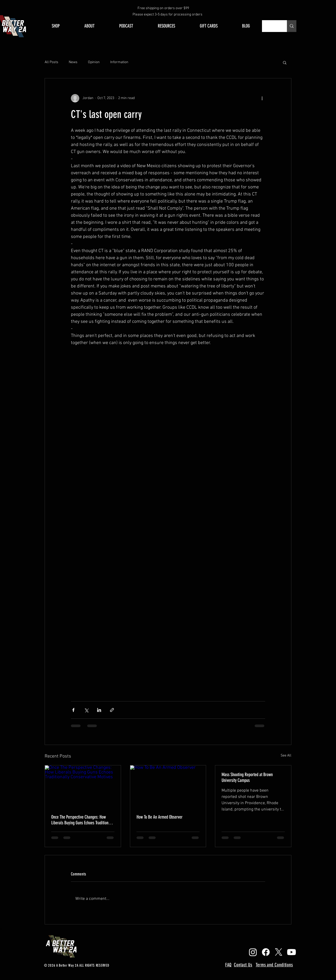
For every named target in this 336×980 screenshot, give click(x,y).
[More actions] (262, 98)
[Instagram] (253, 952)
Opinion (94, 62)
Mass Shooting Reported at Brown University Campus (247, 777)
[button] (285, 62)
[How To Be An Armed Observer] (168, 787)
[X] (279, 952)
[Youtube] (292, 952)
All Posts (51, 62)
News (73, 62)
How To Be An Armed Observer (159, 817)
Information (119, 62)
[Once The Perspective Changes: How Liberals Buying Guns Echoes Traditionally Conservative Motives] (83, 787)
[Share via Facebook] (73, 710)
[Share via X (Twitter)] (86, 710)
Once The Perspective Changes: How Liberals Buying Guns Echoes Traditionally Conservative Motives (83, 820)
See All (286, 756)
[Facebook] (266, 952)
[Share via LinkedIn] (99, 710)
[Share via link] (112, 710)
